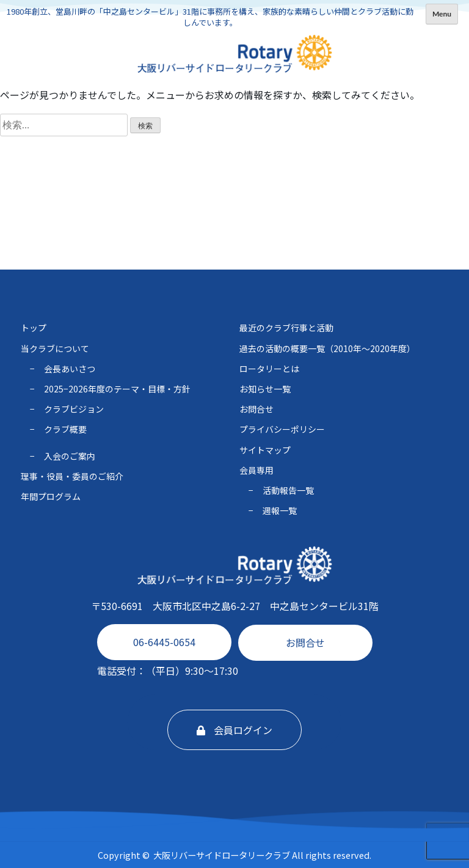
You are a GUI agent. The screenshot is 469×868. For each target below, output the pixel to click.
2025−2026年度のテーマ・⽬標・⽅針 (117, 389)
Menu (442, 14)
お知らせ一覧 (265, 389)
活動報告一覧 (288, 490)
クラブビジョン (74, 409)
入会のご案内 (70, 456)
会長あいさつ (70, 369)
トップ (34, 328)
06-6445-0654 (164, 642)
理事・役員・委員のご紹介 (72, 476)
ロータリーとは (269, 369)
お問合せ (305, 642)
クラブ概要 (65, 429)
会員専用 (256, 470)
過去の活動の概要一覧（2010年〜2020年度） (327, 348)
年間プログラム (51, 496)
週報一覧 (280, 510)
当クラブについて (55, 348)
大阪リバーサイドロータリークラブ (222, 855)
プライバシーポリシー (282, 429)
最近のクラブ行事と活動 (286, 328)
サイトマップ (265, 450)
